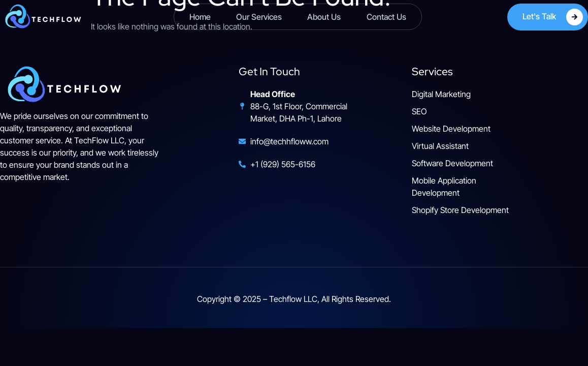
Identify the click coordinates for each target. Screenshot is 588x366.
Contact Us (386, 17)
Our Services (259, 17)
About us (324, 17)
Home (200, 17)
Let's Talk (553, 17)
